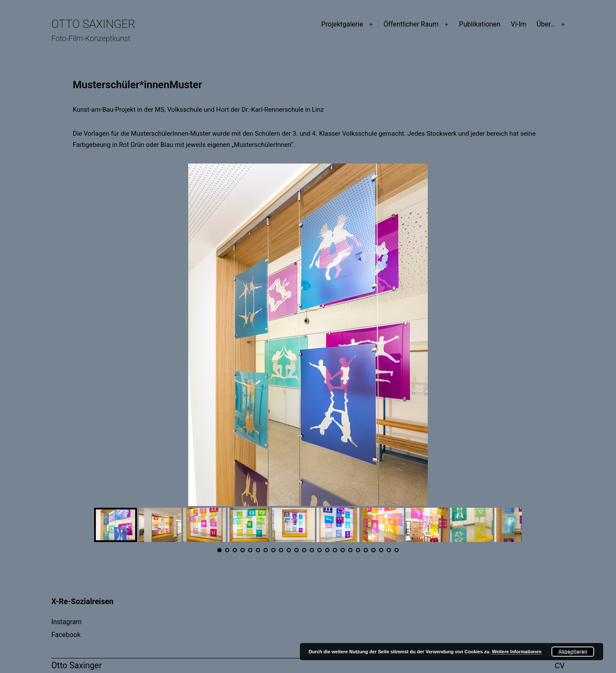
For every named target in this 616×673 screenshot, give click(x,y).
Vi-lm (518, 24)
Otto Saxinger (93, 24)
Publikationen (480, 24)
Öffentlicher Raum (411, 24)
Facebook (66, 635)
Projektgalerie (342, 24)
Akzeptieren (573, 652)
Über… (546, 24)
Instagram (67, 622)
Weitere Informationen (517, 652)
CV (560, 666)
